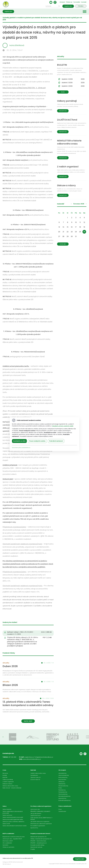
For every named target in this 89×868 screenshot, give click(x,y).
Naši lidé (33, 770)
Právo (60, 809)
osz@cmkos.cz (29, 757)
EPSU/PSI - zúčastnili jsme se (39, 843)
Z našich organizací (8, 782)
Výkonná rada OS (36, 777)
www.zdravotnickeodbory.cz (32, 759)
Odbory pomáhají (8, 780)
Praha (60, 788)
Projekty (33, 849)
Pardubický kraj (63, 792)
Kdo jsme (5, 773)
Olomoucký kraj (63, 794)
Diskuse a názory (7, 784)
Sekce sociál (6, 824)
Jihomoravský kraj (64, 775)
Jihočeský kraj (62, 773)
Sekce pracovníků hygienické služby (13, 819)
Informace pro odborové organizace (41, 824)
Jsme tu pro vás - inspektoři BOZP (12, 839)
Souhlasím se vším (19, 441)
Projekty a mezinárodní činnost (40, 834)
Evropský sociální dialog (37, 845)
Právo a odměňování (65, 806)
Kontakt (84, 2)
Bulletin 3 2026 (73, 83)
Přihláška (81, 6)
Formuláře (77, 2)
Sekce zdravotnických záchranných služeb (15, 826)
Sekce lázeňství (7, 809)
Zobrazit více (63, 111)
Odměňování (62, 811)
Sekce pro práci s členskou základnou (13, 822)
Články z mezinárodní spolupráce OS (41, 839)
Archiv (63, 92)
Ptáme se (69, 2)
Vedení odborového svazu (38, 773)
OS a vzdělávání (7, 843)
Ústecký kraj (62, 784)
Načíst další (28, 721)
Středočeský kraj (63, 786)
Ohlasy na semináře (8, 847)
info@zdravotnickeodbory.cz (44, 757)
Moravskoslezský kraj (64, 796)
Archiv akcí (63, 244)
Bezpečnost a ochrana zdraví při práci (14, 837)
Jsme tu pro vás (35, 809)
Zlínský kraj (61, 782)
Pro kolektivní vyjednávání (38, 826)
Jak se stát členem (36, 814)
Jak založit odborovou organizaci (40, 822)
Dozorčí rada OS (35, 780)
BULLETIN (5, 777)
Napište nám (68, 6)
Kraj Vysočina (62, 780)
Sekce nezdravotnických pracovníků (13, 817)
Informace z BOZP (8, 841)
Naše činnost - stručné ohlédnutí (12, 788)
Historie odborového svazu (10, 786)
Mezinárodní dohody (36, 847)
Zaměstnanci (34, 775)
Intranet (62, 2)
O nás (4, 770)
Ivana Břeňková (13, 45)
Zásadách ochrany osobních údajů (63, 426)
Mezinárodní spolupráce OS (38, 837)
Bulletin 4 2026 (73, 79)
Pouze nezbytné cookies (37, 441)
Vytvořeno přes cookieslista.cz (21, 448)
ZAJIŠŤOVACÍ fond (35, 816)
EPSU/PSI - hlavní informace (38, 841)
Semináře (5, 845)
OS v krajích (62, 770)
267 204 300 (12, 757)
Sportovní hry (34, 828)
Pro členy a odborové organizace (41, 806)
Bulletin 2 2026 (73, 86)
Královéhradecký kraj (64, 800)
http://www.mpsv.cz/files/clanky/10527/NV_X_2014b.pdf (24, 88)
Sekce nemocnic (7, 815)
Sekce (5, 806)
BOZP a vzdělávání (8, 834)
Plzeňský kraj (62, 790)
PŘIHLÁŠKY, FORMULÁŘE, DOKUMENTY (40, 811)
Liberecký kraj (62, 798)
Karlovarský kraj (63, 777)
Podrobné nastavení (56, 441)
